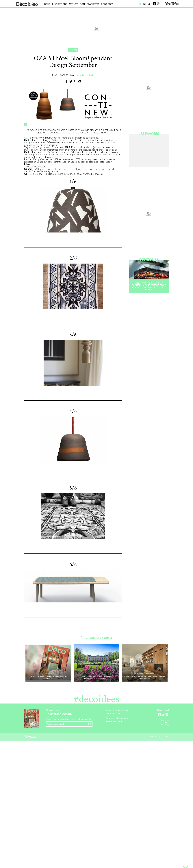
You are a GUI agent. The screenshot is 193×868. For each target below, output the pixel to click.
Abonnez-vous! (53, 710)
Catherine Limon (113, 713)
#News (73, 50)
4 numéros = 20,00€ (59, 714)
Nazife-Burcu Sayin (84, 75)
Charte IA (165, 720)
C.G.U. (166, 722)
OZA (62, 132)
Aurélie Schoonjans (114, 721)
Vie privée (165, 725)
